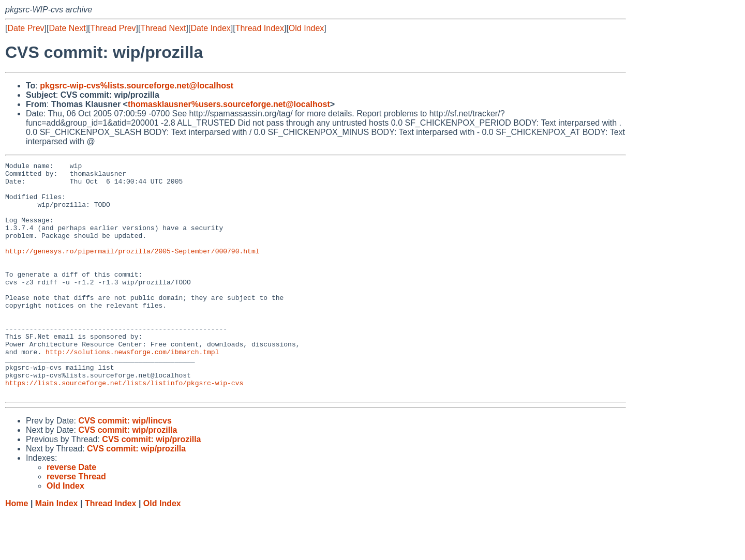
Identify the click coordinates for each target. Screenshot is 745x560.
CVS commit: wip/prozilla (128, 476)
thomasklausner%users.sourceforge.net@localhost (229, 104)
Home (17, 550)
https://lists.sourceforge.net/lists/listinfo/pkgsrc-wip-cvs (124, 428)
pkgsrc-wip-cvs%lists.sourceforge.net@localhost (137, 86)
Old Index (306, 28)
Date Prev (26, 28)
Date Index (210, 28)
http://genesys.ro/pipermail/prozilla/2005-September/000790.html (132, 269)
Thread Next (163, 28)
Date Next (67, 28)
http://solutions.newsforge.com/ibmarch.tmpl (132, 390)
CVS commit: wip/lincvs (125, 467)
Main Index (57, 550)
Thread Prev (113, 28)
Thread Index (260, 28)
